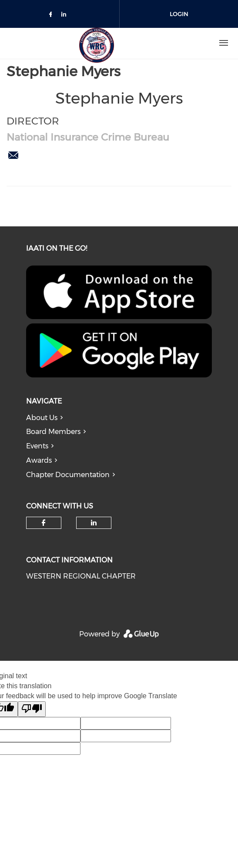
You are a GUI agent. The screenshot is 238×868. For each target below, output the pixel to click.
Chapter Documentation (68, 475)
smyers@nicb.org (13, 155)
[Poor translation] (32, 709)
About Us (42, 418)
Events (37, 446)
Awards (39, 460)
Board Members (53, 432)
